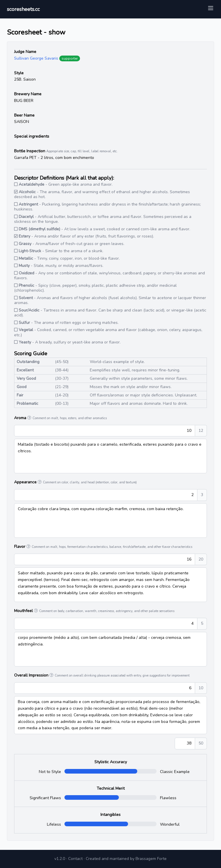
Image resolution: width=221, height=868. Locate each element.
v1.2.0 (60, 859)
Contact (75, 859)
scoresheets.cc (23, 9)
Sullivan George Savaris (36, 58)
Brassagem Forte (151, 859)
